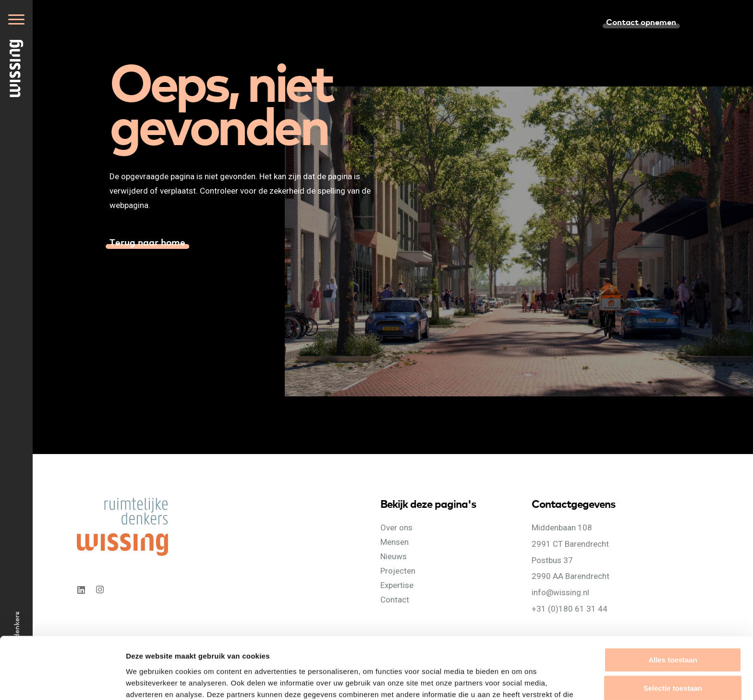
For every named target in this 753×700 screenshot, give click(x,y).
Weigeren (673, 661)
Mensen (395, 542)
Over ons (396, 528)
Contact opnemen (641, 21)
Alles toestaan (673, 604)
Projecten (398, 571)
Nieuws (394, 556)
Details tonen (519, 681)
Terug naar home (147, 242)
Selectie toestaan (673, 632)
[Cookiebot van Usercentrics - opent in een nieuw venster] (62, 681)
